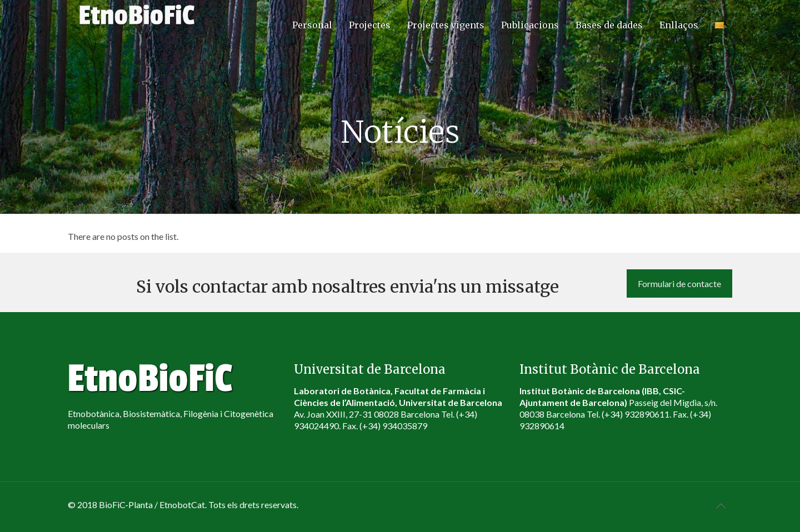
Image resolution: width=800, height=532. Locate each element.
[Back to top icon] (721, 505)
